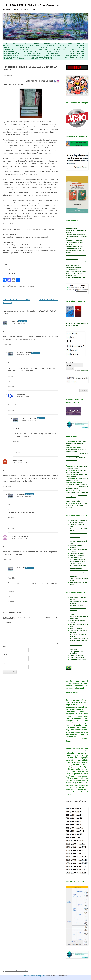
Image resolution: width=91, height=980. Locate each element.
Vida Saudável (8, 50)
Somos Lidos (33, 59)
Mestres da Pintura (77, 51)
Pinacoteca (35, 46)
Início (5, 44)
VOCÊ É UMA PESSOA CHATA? (74, 249)
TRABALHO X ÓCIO (71, 275)
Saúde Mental (79, 48)
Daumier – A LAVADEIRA (49, 300)
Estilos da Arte (60, 48)
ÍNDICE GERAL (48, 59)
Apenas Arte (7, 48)
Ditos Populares (78, 50)
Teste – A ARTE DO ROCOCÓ (78, 560)
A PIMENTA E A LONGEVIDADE (74, 240)
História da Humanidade (12, 57)
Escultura (6, 46)
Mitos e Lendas (60, 50)
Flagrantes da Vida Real (75, 55)
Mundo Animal (42, 50)
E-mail (6, 655)
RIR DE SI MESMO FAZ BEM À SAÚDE (76, 255)
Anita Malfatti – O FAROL (77, 523)
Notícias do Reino (54, 51)
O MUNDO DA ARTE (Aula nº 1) (78, 521)
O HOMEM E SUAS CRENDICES (74, 267)
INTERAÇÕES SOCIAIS (72, 269)
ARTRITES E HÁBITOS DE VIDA (74, 273)
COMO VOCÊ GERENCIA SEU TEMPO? (76, 271)
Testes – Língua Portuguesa (74, 57)
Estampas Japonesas (53, 55)
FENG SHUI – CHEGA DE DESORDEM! (76, 234)
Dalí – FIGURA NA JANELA (77, 606)
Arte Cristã (20, 46)
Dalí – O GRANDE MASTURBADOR (79, 616)
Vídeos (36, 44)
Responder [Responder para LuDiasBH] (11, 528)
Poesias (47, 44)
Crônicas (81, 44)
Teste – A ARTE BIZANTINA (77, 657)
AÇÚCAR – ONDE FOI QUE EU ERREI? (76, 277)
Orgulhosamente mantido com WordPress (15, 971)
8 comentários (7, 75)
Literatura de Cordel (32, 55)
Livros (15, 44)
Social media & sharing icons (35, 976)
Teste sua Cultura (31, 51)
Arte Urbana (79, 46)
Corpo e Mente (25, 50)
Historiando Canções (11, 53)
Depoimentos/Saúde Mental (42, 57)
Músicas (69, 44)
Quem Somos (7, 59)
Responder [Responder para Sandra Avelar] (6, 486)
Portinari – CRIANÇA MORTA (78, 556)
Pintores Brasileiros (33, 53)
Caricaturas (64, 46)
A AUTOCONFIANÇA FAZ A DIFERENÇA (76, 261)
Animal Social (25, 48)
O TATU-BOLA (74, 618)
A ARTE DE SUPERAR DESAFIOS (74, 247)
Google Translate (84, 371)
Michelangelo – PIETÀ (76, 568)
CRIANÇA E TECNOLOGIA (73, 265)
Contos (25, 44)
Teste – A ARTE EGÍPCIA (76, 558)
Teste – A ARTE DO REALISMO (78, 566)
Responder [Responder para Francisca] (11, 410)
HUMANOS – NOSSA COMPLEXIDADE (76, 263)
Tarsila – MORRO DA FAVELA (78, 553)
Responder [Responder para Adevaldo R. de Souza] (6, 560)
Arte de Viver (42, 48)
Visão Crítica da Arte (10, 55)
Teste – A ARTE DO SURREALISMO (79, 570)
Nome (5, 646)
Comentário (8, 622)
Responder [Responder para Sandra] (6, 345)
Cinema (58, 44)
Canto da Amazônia (77, 53)
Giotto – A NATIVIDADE (76, 628)
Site (4, 663)
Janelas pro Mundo (55, 53)
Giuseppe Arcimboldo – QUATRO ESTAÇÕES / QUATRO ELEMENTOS (79, 574)
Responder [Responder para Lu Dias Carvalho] (11, 387)
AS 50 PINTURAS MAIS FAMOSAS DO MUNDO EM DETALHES (76, 505)
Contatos (20, 59)
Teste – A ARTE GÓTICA (76, 645)
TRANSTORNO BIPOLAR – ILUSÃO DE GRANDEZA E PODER (76, 443)
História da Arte (9, 51)
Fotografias (49, 46)
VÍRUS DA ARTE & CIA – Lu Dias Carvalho (31, 5)
